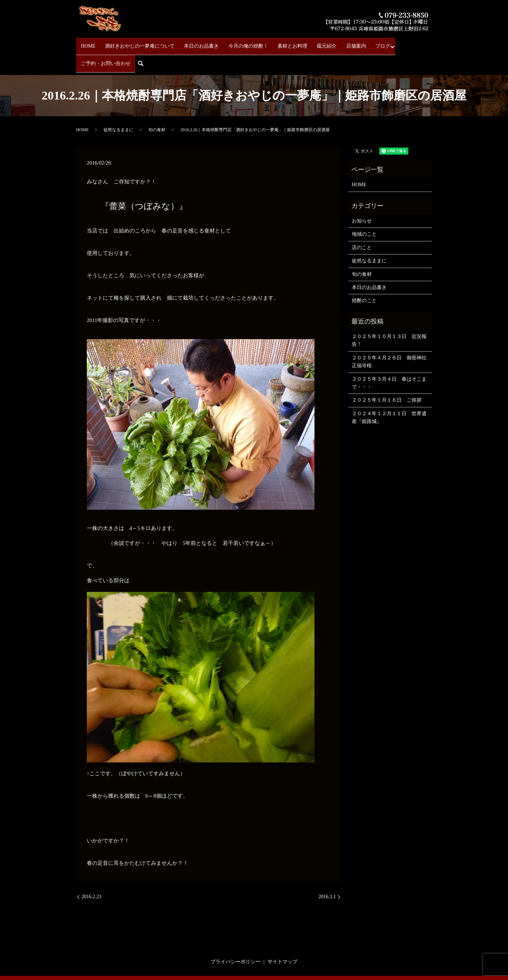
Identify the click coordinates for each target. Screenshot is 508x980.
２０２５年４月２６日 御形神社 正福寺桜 (390, 338)
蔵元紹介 (305, 43)
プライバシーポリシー (236, 938)
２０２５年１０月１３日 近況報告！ (389, 317)
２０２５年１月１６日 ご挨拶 (387, 377)
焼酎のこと (364, 277)
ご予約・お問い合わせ (392, 43)
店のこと (362, 224)
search (428, 43)
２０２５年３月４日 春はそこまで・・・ (389, 359)
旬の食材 (157, 106)
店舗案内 (329, 43)
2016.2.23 (91, 873)
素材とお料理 (275, 43)
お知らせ (362, 197)
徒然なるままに (118, 106)
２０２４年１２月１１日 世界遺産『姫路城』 (389, 394)
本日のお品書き (192, 43)
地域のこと (364, 211)
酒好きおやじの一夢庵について (135, 43)
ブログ (352, 43)
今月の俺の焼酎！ (235, 43)
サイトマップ (282, 938)
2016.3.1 (327, 873)
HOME (88, 43)
